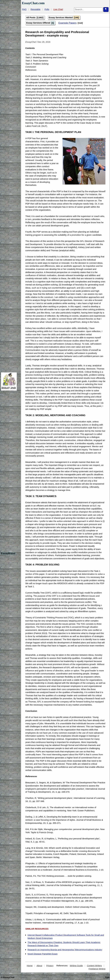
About (39, 966)
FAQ (24, 9)
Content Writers (94, 966)
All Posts (35, 17)
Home (30, 966)
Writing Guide (76, 966)
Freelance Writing (97, 969)
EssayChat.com (33, 3)
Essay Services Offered (40, 23)
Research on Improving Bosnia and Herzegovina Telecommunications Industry (65, 950)
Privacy (50, 966)
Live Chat (58, 9)
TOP (106, 977)
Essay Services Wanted (64, 17)
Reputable (36, 9)
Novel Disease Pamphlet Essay (43, 954)
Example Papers (68, 23)
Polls (47, 9)
